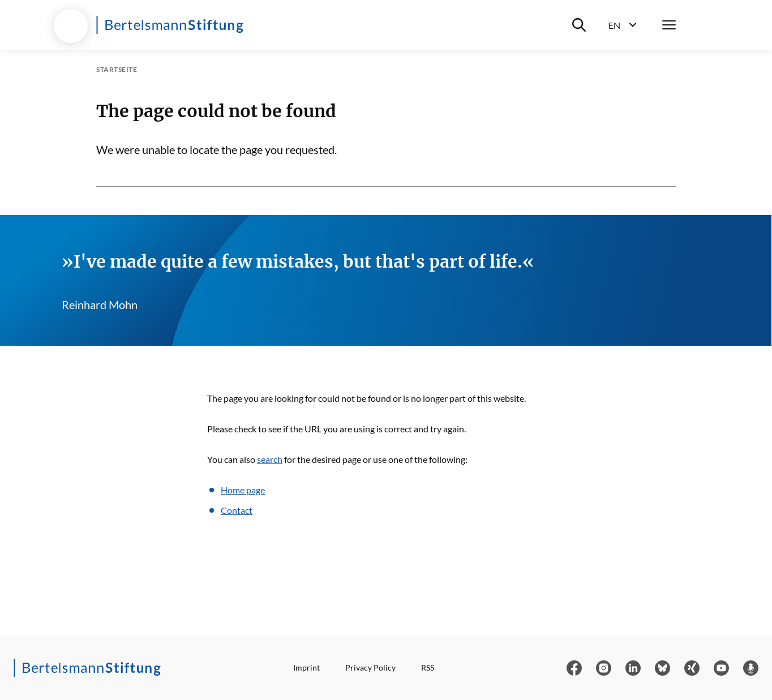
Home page (243, 490)
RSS (428, 667)
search (270, 459)
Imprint (306, 667)
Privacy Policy (370, 667)
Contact (237, 510)
